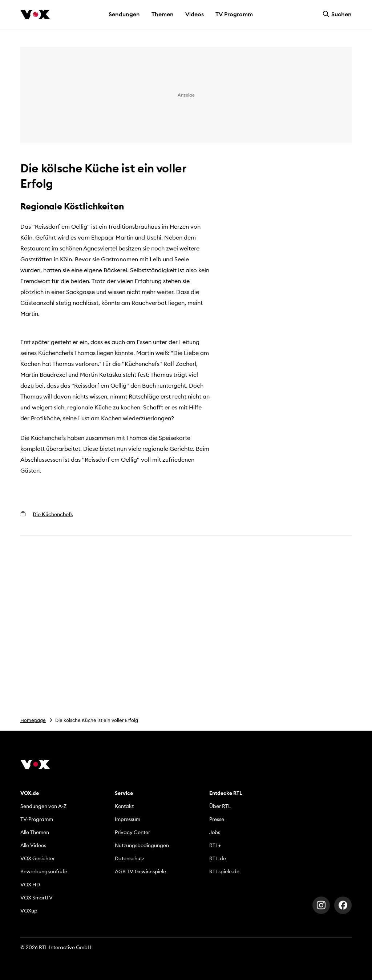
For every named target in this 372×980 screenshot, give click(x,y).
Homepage (33, 720)
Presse (217, 819)
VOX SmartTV (37, 898)
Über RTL (220, 806)
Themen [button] (163, 14)
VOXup (29, 911)
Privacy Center (132, 832)
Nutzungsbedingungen (142, 845)
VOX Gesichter (38, 858)
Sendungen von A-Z (43, 806)
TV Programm (234, 14)
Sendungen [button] (124, 14)
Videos (195, 14)
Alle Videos (33, 845)
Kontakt (124, 806)
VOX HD (30, 885)
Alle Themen (35, 832)
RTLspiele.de (224, 871)
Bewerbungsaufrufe (44, 871)
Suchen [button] (337, 14)
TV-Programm (37, 819)
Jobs (215, 832)
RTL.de (218, 858)
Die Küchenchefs (53, 514)
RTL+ (215, 845)
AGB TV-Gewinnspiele (140, 871)
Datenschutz (130, 858)
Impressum (128, 819)
